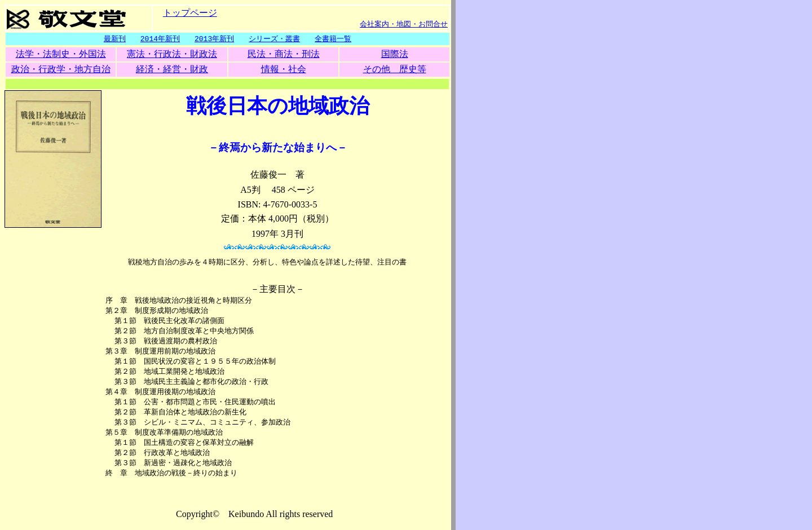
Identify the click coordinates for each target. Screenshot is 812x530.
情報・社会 (284, 70)
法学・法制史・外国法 (61, 54)
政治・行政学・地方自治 (61, 70)
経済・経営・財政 (172, 70)
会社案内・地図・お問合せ (404, 24)
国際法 (395, 54)
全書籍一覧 (333, 39)
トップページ (190, 12)
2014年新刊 (160, 39)
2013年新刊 (214, 39)
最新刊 (115, 39)
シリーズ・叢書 (274, 39)
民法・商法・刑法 (284, 54)
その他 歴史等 (395, 70)
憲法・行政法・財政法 (172, 54)
